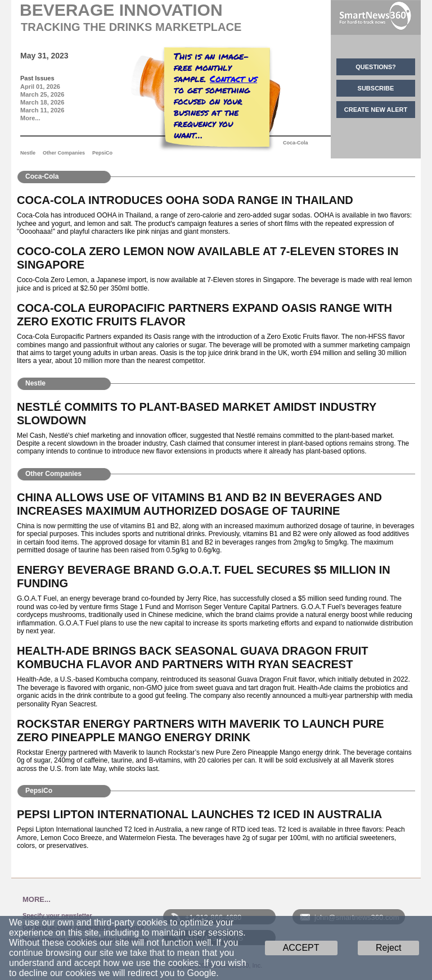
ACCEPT (301, 948)
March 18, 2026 (42, 102)
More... (30, 118)
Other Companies (64, 153)
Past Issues (37, 78)
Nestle (28, 153)
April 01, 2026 (40, 87)
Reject (388, 948)
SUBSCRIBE (376, 88)
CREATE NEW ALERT (376, 110)
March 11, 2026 (42, 110)
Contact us (233, 78)
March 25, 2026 (42, 94)
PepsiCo (102, 153)
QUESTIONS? (376, 67)
